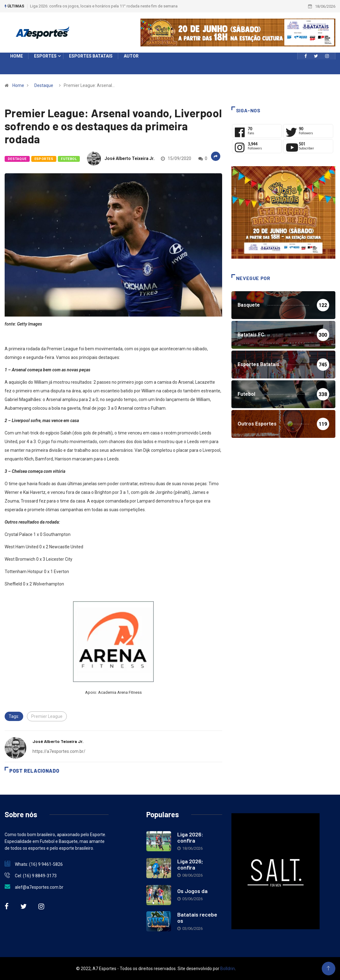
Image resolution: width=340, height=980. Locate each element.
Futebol (69, 159)
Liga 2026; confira (190, 864)
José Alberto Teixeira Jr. (130, 158)
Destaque (44, 85)
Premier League (47, 716)
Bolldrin (228, 969)
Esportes (44, 159)
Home (18, 85)
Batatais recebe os (197, 917)
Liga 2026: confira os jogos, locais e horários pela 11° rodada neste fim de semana (104, 6)
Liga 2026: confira (190, 837)
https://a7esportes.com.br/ (59, 751)
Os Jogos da (192, 891)
